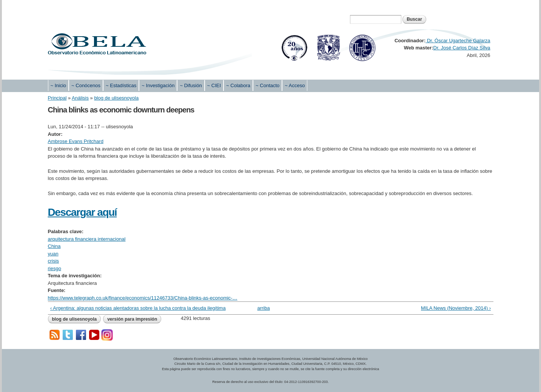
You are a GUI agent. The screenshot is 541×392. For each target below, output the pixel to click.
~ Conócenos (86, 85)
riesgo (55, 268)
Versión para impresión (132, 319)
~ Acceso (295, 85)
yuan (53, 254)
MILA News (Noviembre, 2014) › (456, 308)
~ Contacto (267, 85)
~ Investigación (158, 85)
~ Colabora (238, 85)
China (54, 246)
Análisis (80, 98)
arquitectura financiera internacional (87, 239)
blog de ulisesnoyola (116, 98)
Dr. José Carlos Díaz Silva (462, 48)
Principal (57, 98)
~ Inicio (59, 85)
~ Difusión (191, 85)
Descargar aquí (82, 212)
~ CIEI (214, 85)
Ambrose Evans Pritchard (76, 141)
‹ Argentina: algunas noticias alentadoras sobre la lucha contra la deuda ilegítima (138, 308)
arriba (263, 308)
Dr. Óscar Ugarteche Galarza (458, 41)
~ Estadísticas (121, 85)
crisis (54, 261)
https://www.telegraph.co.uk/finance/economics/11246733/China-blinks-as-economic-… (143, 298)
